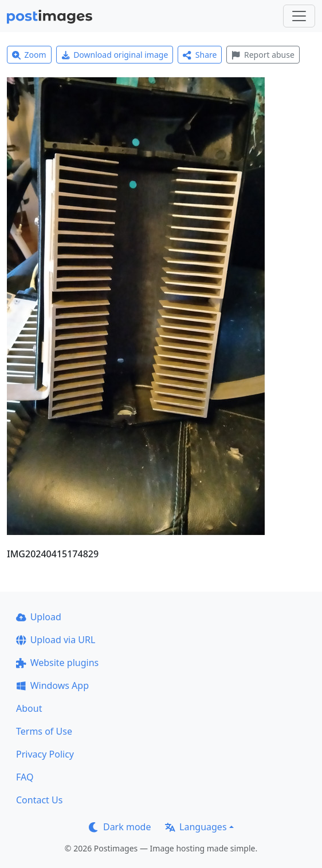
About (29, 708)
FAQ (25, 777)
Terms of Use (44, 731)
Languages (196, 827)
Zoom (29, 55)
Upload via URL (56, 640)
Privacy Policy (45, 754)
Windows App (52, 685)
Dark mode (120, 827)
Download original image (115, 55)
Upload (39, 617)
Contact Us (39, 800)
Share (200, 55)
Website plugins (57, 663)
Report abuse (263, 55)
